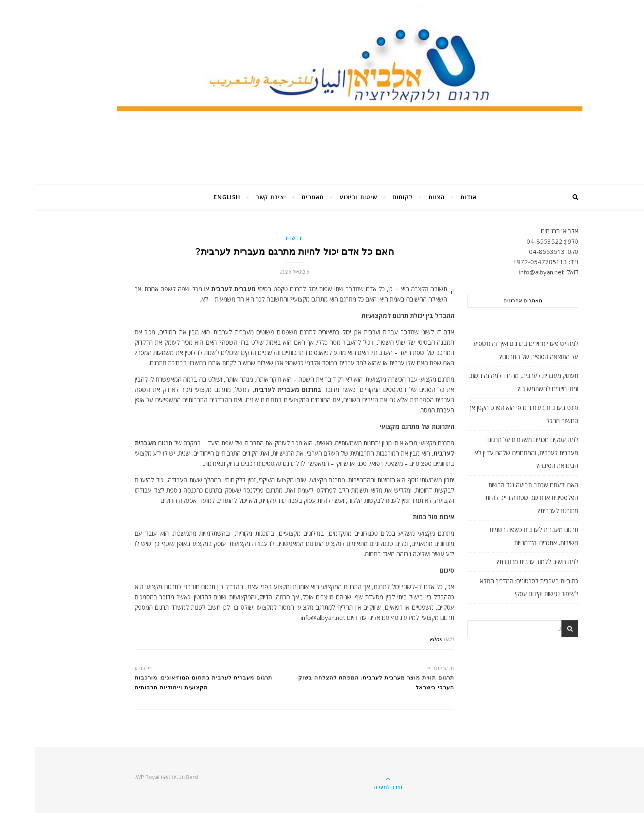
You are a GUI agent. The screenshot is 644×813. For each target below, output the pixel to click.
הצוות (402, 197)
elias (401, 639)
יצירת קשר (237, 197)
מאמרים (278, 197)
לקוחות (368, 197)
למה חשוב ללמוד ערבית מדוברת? (503, 562)
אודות (434, 197)
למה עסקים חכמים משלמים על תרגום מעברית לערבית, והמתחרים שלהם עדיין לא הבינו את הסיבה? (492, 453)
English (192, 197)
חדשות (260, 238)
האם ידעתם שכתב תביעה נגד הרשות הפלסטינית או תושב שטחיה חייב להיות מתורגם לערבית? (497, 498)
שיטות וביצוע (324, 197)
